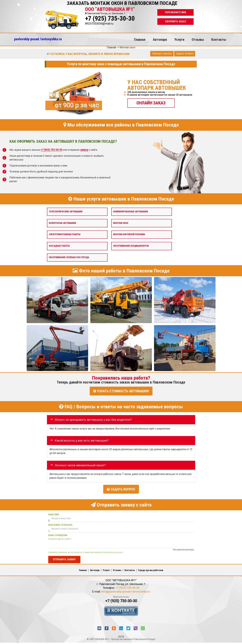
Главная (140, 39)
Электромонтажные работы (65, 234)
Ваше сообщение (58, 534)
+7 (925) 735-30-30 (110, 18)
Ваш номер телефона (60, 524)
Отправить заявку (64, 558)
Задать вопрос (185, 54)
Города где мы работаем (151, 569)
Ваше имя (54, 513)
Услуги (179, 39)
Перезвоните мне (176, 12)
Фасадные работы (59, 246)
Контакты (219, 39)
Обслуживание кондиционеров (131, 246)
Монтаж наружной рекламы (129, 234)
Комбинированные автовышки (131, 211)
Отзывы (198, 39)
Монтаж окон (121, 223)
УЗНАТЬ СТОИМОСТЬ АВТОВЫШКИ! (121, 391)
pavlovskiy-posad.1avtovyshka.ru (38, 39)
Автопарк (160, 39)
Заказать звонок (162, 54)
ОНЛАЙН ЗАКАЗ (151, 103)
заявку (84, 150)
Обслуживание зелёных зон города (69, 257)
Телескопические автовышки (66, 211)
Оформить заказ (176, 21)
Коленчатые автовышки (62, 223)
